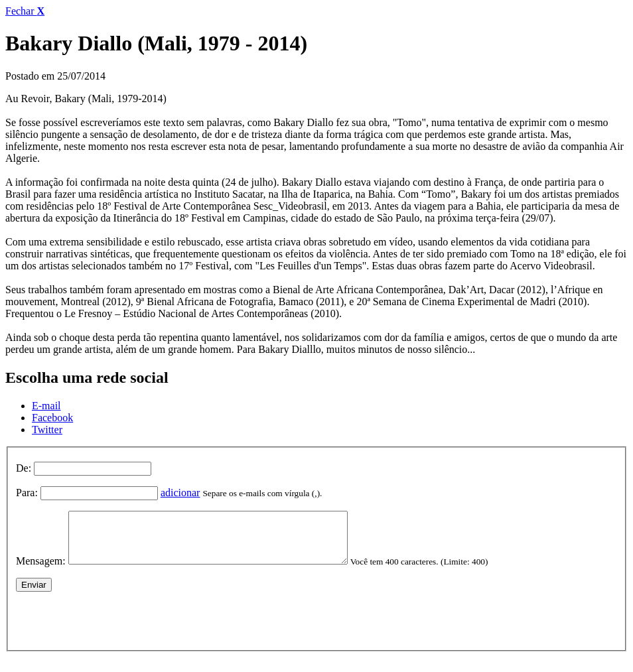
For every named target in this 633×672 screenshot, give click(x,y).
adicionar (180, 493)
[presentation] (117, 628)
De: (24, 468)
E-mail (46, 406)
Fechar (25, 11)
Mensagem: (41, 571)
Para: (27, 493)
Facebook (52, 418)
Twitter (47, 430)
